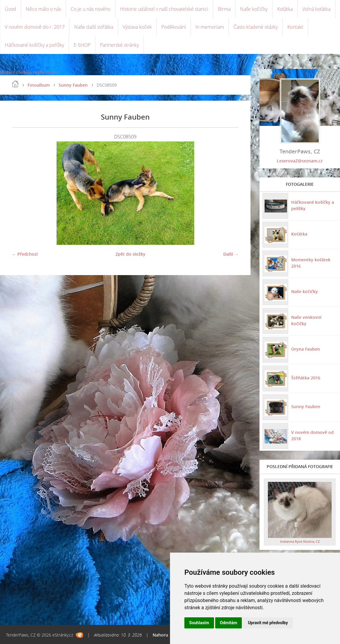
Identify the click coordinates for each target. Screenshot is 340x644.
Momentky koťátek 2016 (311, 263)
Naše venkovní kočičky (306, 320)
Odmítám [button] (229, 623)
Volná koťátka (316, 9)
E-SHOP (82, 45)
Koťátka (285, 9)
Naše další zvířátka (94, 27)
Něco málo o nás (43, 9)
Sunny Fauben (73, 85)
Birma (224, 9)
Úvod (10, 9)
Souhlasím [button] (199, 623)
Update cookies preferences (29, 72)
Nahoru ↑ (162, 635)
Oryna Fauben (306, 349)
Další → (231, 254)
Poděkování (174, 27)
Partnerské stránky (119, 45)
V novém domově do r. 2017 (35, 27)
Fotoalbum (39, 85)
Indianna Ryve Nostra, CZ (300, 541)
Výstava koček (137, 27)
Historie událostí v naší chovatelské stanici (164, 9)
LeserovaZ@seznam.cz (300, 161)
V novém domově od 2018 (312, 435)
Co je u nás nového (91, 9)
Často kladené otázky (256, 27)
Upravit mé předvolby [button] (268, 623)
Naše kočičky (254, 9)
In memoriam (210, 27)
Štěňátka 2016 (306, 378)
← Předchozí (25, 254)
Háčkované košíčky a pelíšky (34, 45)
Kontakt (295, 27)
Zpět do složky (130, 254)
